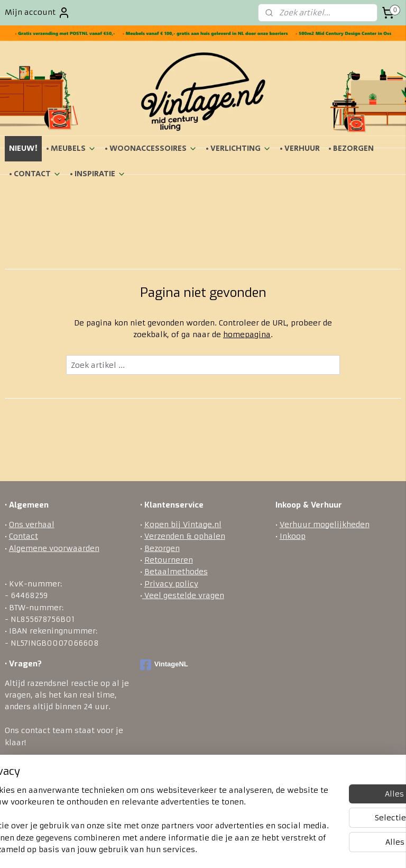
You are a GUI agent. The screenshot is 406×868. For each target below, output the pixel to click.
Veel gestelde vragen (183, 595)
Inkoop (293, 536)
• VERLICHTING (238, 148)
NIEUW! (23, 148)
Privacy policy (171, 584)
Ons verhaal (32, 525)
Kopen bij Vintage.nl (183, 525)
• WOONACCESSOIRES (151, 148)
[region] (133, 802)
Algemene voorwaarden (54, 548)
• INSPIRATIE (98, 174)
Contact (24, 536)
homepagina (247, 334)
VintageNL (164, 665)
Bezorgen (162, 548)
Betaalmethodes (176, 572)
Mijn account (38, 13)
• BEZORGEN (351, 148)
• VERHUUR (300, 148)
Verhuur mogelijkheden (325, 525)
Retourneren (169, 560)
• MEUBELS (71, 148)
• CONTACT (35, 174)
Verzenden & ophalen (185, 536)
